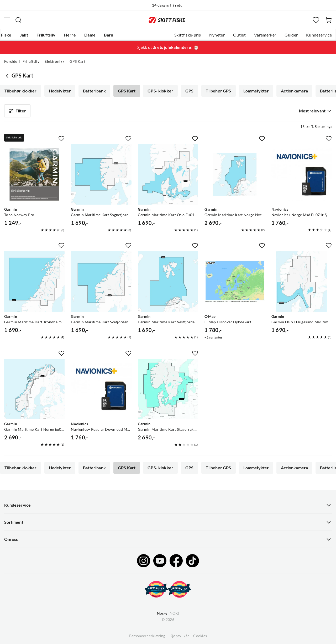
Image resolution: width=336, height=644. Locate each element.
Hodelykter (60, 91)
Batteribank (94, 91)
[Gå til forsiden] (167, 20)
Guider (291, 35)
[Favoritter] (316, 20)
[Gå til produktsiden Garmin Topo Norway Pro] (34, 174)
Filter (17, 111)
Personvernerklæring (147, 636)
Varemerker (265, 35)
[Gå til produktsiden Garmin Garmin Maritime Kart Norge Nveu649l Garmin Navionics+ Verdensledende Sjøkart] (235, 174)
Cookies (200, 636)
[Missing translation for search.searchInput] (18, 20)
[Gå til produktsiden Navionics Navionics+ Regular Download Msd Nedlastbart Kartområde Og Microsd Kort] (101, 389)
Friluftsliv (46, 35)
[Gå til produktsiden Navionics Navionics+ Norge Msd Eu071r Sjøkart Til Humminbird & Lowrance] (302, 174)
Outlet (239, 35)
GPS (189, 91)
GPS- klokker (160, 91)
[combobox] (314, 111)
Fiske (6, 35)
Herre (70, 35)
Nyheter (217, 35)
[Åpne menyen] (7, 20)
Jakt (24, 35)
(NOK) (168, 613)
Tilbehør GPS (219, 91)
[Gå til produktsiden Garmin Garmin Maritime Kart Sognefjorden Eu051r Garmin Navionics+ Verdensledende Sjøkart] (101, 174)
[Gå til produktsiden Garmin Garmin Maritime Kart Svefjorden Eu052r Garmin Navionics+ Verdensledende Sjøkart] (101, 281)
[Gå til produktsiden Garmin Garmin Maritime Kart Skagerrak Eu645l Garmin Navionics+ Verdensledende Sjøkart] (168, 389)
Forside (11, 61)
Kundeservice (319, 35)
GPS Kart (127, 91)
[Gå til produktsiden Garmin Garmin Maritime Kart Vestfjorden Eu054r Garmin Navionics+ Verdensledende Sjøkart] (168, 281)
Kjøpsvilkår (179, 636)
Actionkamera (294, 91)
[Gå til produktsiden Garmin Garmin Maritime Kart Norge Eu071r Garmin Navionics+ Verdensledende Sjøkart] (34, 389)
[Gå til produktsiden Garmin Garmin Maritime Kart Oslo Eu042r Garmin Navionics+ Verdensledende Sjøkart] (168, 174)
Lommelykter (256, 91)
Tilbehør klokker (21, 91)
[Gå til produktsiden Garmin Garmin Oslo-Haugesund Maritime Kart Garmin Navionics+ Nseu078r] (302, 281)
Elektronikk (54, 61)
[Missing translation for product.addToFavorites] (61, 139)
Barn (109, 35)
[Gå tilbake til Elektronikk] (8, 76)
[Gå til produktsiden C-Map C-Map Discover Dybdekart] (235, 281)
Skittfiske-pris (188, 35)
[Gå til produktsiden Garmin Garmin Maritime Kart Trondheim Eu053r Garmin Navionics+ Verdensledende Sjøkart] (34, 281)
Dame (90, 35)
